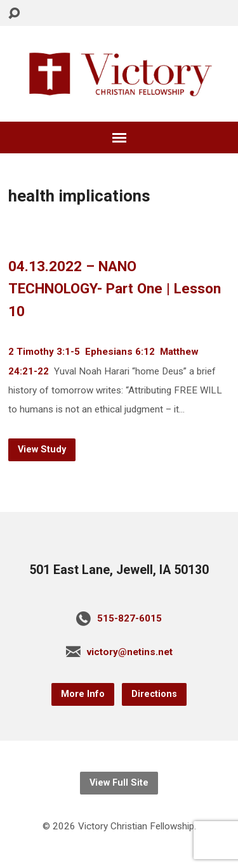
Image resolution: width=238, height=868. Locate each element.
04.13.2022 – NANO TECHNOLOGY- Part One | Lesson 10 (115, 289)
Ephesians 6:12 (120, 352)
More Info (83, 694)
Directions (154, 694)
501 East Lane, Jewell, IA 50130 (119, 570)
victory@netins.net (130, 652)
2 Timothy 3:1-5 (44, 352)
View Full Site (119, 783)
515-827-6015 (129, 618)
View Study (42, 450)
